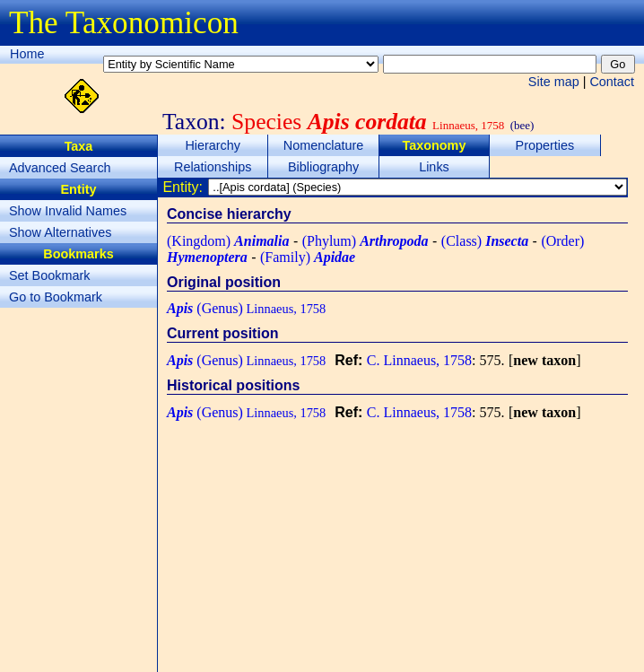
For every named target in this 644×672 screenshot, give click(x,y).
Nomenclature (324, 145)
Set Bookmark (49, 275)
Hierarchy (213, 145)
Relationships (213, 167)
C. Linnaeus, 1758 (419, 360)
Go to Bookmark (56, 297)
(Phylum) (366, 241)
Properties (545, 145)
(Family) (308, 257)
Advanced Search (60, 168)
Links (434, 167)
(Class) (485, 241)
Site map (554, 82)
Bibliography (323, 167)
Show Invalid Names (68, 211)
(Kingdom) (228, 241)
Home (27, 54)
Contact (612, 82)
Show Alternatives (60, 232)
